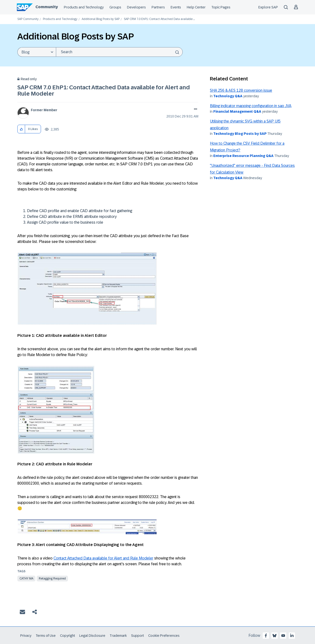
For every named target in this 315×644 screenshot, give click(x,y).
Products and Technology (84, 7)
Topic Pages (221, 7)
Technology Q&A (228, 96)
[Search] (119, 52)
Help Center (196, 7)
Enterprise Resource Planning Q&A (243, 156)
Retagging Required (52, 579)
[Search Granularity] (37, 52)
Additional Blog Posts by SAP (101, 19)
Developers (136, 7)
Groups (115, 7)
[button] (21, 129)
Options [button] (195, 110)
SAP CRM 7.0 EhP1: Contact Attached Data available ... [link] (159, 19)
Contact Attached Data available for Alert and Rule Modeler (103, 558)
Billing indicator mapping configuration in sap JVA (251, 106)
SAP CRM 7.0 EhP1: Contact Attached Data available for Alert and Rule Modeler (104, 90)
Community (47, 7)
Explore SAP (268, 7)
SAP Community (28, 19)
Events (176, 7)
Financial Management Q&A (237, 111)
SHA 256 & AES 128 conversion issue (241, 90)
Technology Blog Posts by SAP (240, 134)
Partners (158, 7)
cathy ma (26, 579)
